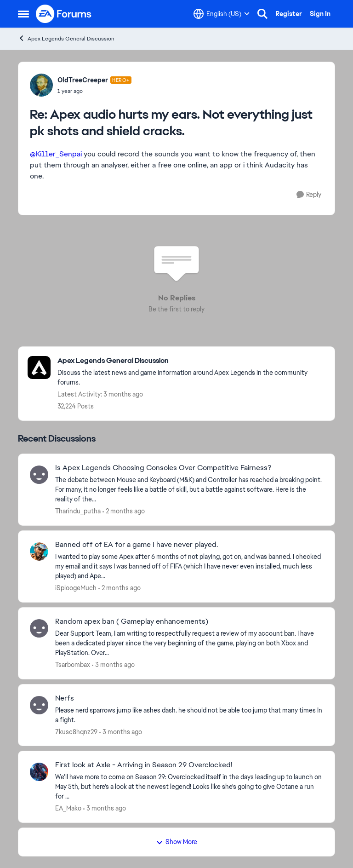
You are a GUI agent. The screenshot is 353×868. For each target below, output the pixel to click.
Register (289, 14)
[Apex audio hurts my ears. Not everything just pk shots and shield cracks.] (94, 91)
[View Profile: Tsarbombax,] (39, 628)
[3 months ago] (113, 665)
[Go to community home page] (64, 14)
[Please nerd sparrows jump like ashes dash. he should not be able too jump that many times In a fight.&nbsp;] (189, 715)
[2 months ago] (124, 511)
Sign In (320, 14)
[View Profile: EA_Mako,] (39, 772)
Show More (176, 842)
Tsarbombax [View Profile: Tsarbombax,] (73, 665)
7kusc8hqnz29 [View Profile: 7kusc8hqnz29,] (76, 731)
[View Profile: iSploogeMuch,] (39, 552)
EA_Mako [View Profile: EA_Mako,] (68, 808)
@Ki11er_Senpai (56, 154)
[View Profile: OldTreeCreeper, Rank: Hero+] (41, 85)
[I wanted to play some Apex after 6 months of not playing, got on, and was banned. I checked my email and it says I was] (189, 566)
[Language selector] (222, 14)
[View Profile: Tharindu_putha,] (39, 475)
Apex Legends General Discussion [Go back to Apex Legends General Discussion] (66, 38)
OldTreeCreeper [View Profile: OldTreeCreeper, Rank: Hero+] (83, 80)
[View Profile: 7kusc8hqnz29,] (39, 705)
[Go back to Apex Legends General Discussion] (191, 361)
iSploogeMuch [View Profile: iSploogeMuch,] (76, 588)
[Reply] (309, 195)
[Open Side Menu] (23, 14)
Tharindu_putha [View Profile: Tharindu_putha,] (78, 511)
